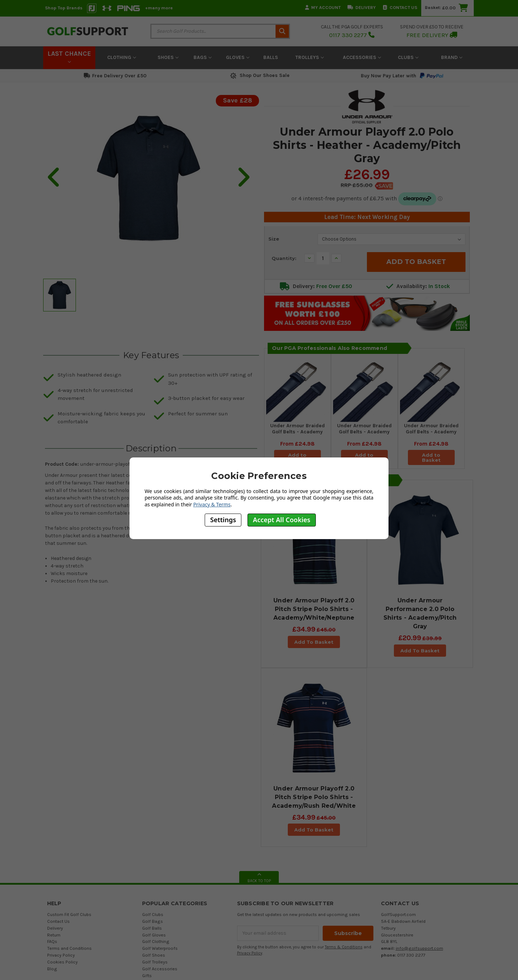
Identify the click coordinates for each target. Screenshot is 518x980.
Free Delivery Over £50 (115, 76)
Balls (271, 57)
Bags (203, 57)
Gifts (147, 895)
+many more (159, 8)
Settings (223, 520)
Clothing (122, 57)
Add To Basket (314, 642)
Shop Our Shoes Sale (259, 75)
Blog (52, 888)
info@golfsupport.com (419, 868)
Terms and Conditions (69, 868)
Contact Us (400, 7)
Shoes (168, 57)
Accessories (362, 57)
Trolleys (310, 57)
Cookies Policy (62, 882)
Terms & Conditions (344, 867)
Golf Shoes (154, 875)
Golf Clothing (156, 861)
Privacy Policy (61, 875)
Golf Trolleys (155, 882)
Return (54, 855)
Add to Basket (431, 457)
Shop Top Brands (64, 8)
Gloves (238, 57)
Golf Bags (153, 841)
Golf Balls (152, 848)
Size (274, 239)
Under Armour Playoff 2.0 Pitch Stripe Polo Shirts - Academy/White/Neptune (314, 609)
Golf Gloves (154, 855)
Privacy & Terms (212, 504)
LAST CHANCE (69, 56)
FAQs (52, 861)
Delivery (362, 7)
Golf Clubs (153, 834)
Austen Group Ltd (283, 960)
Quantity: (284, 258)
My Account (323, 7)
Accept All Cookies (282, 520)
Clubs (408, 57)
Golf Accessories (160, 888)
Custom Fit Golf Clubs (69, 834)
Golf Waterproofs (160, 868)
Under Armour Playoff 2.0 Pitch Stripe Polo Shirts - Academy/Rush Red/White (314, 717)
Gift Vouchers (156, 902)
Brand (452, 57)
